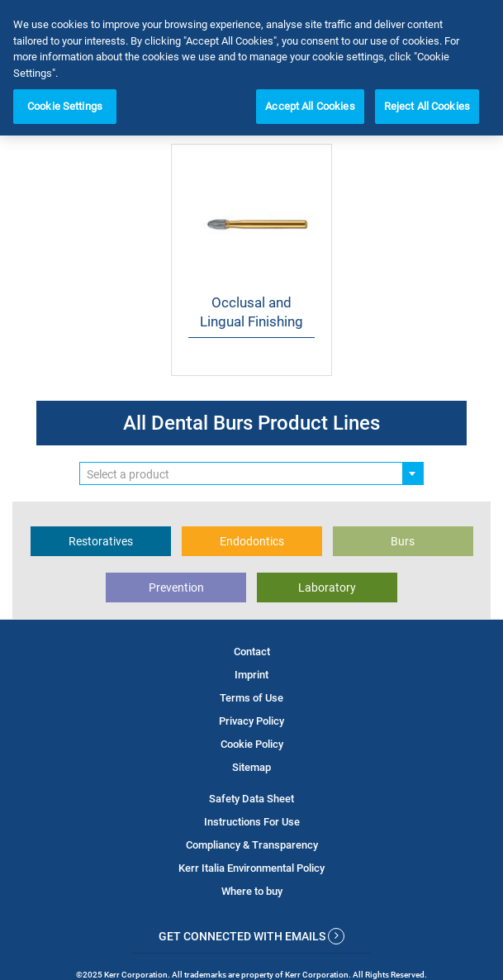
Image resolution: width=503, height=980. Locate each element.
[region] (251, 68)
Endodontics (252, 541)
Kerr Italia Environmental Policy (251, 868)
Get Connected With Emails (251, 936)
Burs (403, 541)
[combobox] (251, 473)
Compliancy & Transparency (252, 845)
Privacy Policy (251, 721)
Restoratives (101, 541)
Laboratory (327, 588)
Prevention (176, 588)
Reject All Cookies (427, 106)
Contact (252, 652)
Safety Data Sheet (251, 799)
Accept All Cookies (310, 106)
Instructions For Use (252, 822)
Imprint (251, 675)
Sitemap (251, 767)
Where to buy (252, 891)
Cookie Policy (252, 744)
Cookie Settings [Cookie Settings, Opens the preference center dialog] (65, 106)
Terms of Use (251, 698)
